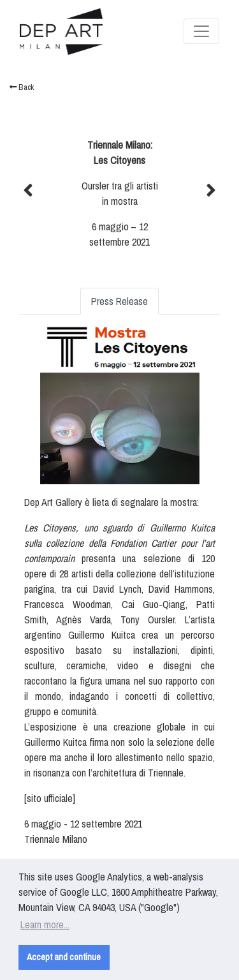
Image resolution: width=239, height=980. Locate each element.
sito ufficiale (50, 798)
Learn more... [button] (45, 924)
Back (22, 87)
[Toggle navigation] (201, 31)
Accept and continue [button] (64, 957)
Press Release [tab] (119, 301)
